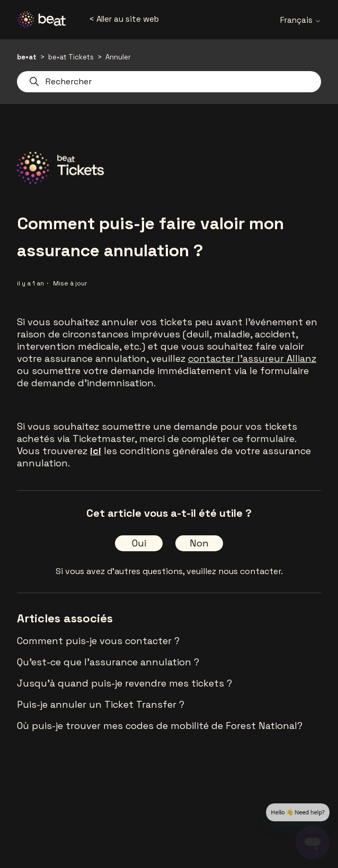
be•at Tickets (71, 57)
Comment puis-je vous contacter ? (98, 641)
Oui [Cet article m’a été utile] (139, 543)
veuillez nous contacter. (235, 571)
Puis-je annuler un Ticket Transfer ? (101, 704)
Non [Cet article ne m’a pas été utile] (199, 543)
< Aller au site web (124, 19)
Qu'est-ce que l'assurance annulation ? (108, 662)
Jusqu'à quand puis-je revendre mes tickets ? (124, 683)
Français (301, 20)
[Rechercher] (169, 82)
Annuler (118, 57)
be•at (27, 57)
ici (96, 451)
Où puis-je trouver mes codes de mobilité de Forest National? (160, 726)
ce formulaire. (264, 439)
